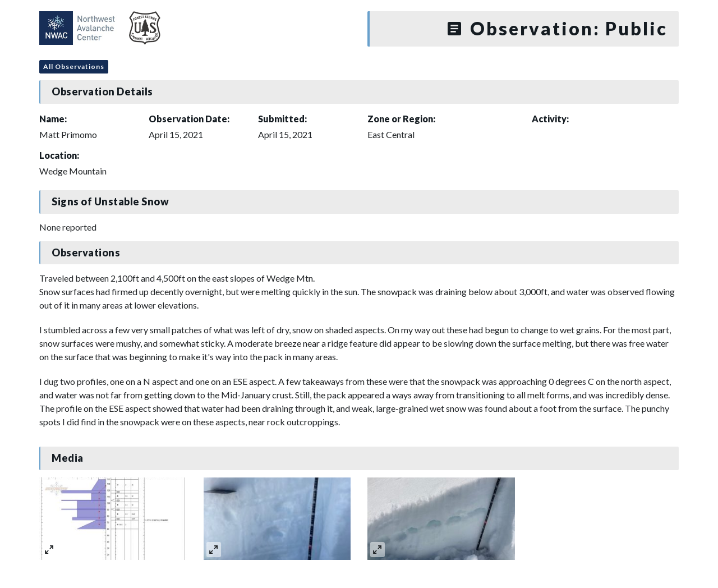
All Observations (74, 66)
